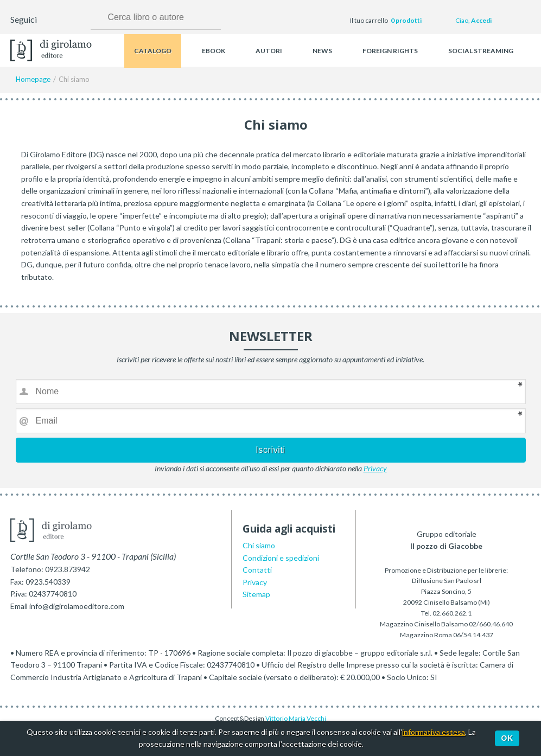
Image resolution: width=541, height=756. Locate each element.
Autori (269, 51)
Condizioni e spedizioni (281, 558)
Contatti (257, 570)
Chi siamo (259, 545)
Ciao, (473, 20)
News (322, 51)
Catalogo (153, 51)
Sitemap (256, 594)
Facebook (47, 21)
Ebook (214, 51)
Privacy (375, 468)
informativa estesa (434, 732)
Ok (507, 738)
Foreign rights (390, 51)
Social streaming (481, 51)
